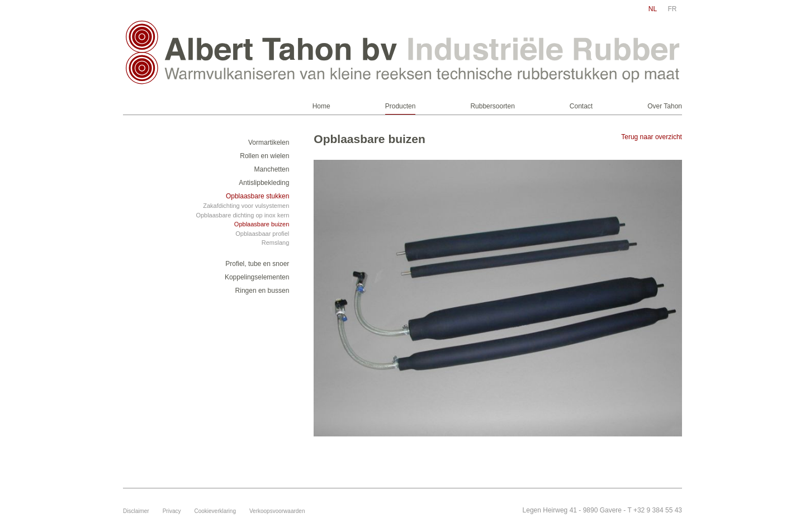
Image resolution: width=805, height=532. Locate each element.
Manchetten (272, 169)
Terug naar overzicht (652, 137)
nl (653, 9)
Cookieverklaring (215, 511)
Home (321, 106)
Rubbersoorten (492, 106)
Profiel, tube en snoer (257, 264)
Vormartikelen (269, 142)
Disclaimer (136, 511)
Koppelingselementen (257, 277)
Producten (401, 106)
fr (673, 9)
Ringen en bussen (262, 291)
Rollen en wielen (264, 156)
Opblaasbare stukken (257, 196)
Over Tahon (665, 106)
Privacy (172, 511)
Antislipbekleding (264, 183)
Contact (581, 106)
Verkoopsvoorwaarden (277, 511)
